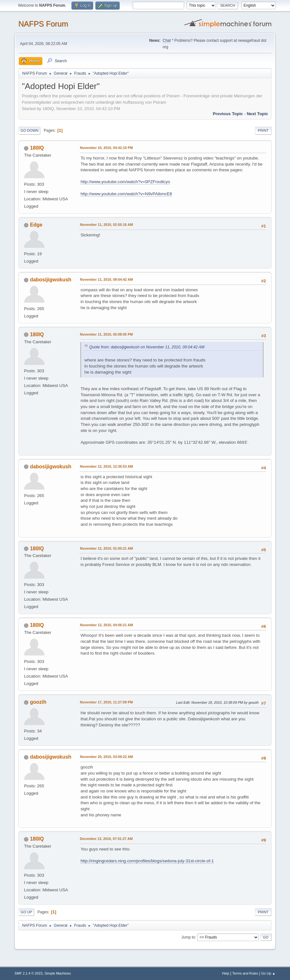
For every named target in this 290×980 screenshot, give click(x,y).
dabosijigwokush (51, 280)
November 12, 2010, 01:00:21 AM (106, 548)
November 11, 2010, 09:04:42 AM (106, 279)
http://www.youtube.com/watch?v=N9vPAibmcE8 (126, 194)
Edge (36, 225)
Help (226, 973)
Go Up (26, 912)
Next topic (257, 114)
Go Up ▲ (268, 973)
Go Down (29, 130)
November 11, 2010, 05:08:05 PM (106, 334)
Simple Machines (58, 973)
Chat (167, 41)
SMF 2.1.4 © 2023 (28, 973)
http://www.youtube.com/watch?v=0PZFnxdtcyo (125, 182)
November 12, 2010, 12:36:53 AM (106, 466)
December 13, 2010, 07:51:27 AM (106, 839)
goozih (38, 702)
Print (263, 130)
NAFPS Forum (43, 24)
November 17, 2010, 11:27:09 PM (106, 702)
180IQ (37, 148)
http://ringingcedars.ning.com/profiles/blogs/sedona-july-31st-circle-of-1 (147, 861)
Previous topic (228, 114)
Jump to (188, 937)
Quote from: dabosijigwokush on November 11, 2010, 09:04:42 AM (147, 347)
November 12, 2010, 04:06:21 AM (106, 625)
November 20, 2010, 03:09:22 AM (106, 757)
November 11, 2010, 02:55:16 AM (106, 225)
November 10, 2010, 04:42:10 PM (106, 148)
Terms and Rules (245, 973)
